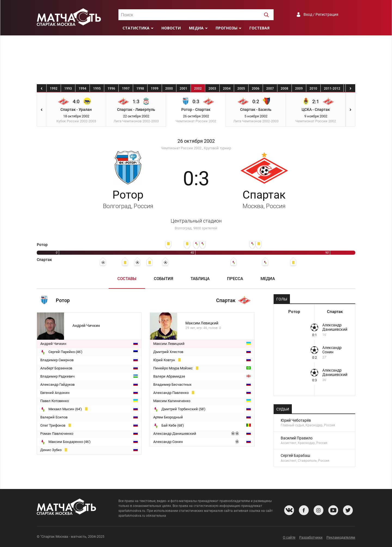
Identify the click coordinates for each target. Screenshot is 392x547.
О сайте (289, 537)
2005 (241, 89)
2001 (183, 89)
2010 (313, 89)
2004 (227, 89)
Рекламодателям (341, 537)
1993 (68, 89)
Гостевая (259, 28)
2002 (198, 89)
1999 (155, 89)
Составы (127, 279)
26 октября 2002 (196, 141)
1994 (82, 89)
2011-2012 (332, 89)
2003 (212, 89)
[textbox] (196, 15)
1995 (97, 89)
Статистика (136, 28)
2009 (299, 89)
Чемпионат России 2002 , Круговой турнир (196, 148)
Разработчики (311, 537)
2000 (169, 89)
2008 (284, 89)
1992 (54, 89)
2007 (270, 89)
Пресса (235, 279)
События (163, 279)
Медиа (196, 28)
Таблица (200, 279)
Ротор (128, 199)
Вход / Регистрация (321, 14)
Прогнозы (226, 28)
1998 (140, 89)
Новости (171, 28)
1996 (111, 89)
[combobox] (196, 15)
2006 (256, 89)
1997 (126, 89)
